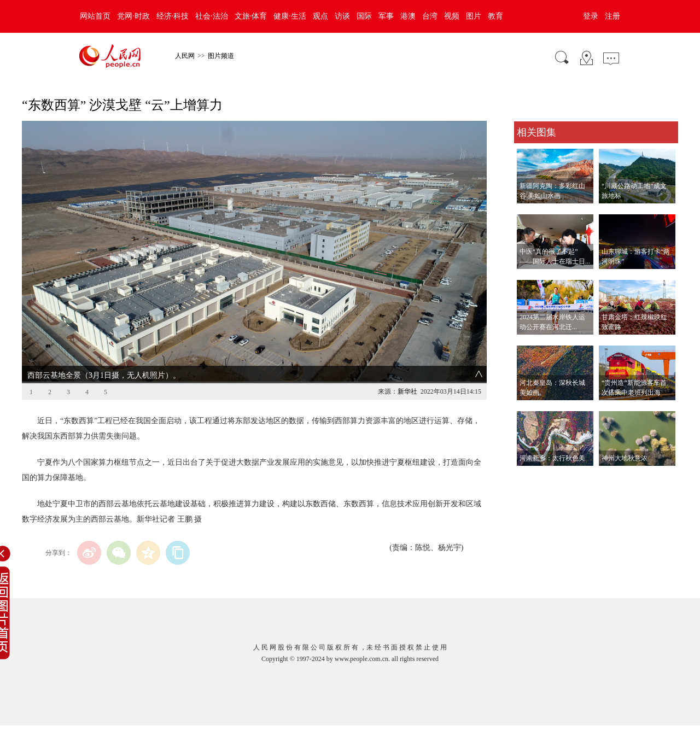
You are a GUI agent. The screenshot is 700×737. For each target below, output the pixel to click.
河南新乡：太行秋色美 (552, 458)
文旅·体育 (251, 16)
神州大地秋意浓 (625, 458)
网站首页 (95, 16)
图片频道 (221, 56)
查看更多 (529, 477)
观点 (320, 16)
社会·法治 (212, 16)
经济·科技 (173, 16)
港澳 (408, 16)
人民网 (185, 56)
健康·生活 (290, 16)
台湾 (430, 16)
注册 (612, 16)
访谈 (342, 16)
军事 (386, 16)
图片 (474, 16)
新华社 (407, 391)
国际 (364, 16)
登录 (591, 16)
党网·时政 (133, 16)
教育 (495, 16)
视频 (452, 16)
